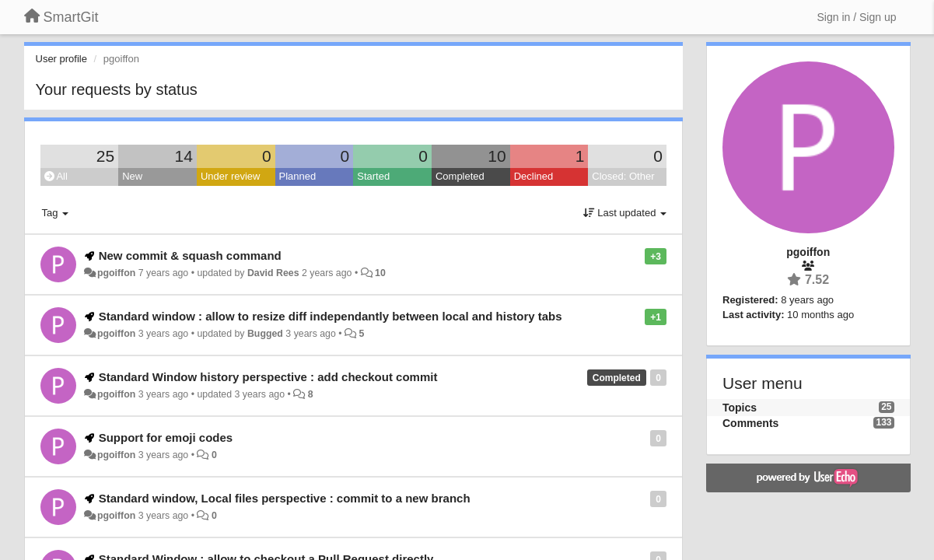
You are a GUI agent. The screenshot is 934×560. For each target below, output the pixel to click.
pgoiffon (116, 273)
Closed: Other (623, 176)
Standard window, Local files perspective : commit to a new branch (285, 498)
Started (373, 176)
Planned (298, 176)
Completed (460, 176)
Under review (231, 176)
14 (184, 156)
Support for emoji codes (166, 437)
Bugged (265, 334)
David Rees (273, 273)
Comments (750, 423)
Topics (740, 408)
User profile (61, 59)
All (56, 176)
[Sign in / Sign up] (857, 17)
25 (105, 156)
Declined (534, 176)
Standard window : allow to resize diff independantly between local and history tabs (331, 316)
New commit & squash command (190, 255)
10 (497, 156)
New (132, 176)
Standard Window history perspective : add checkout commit (268, 377)
